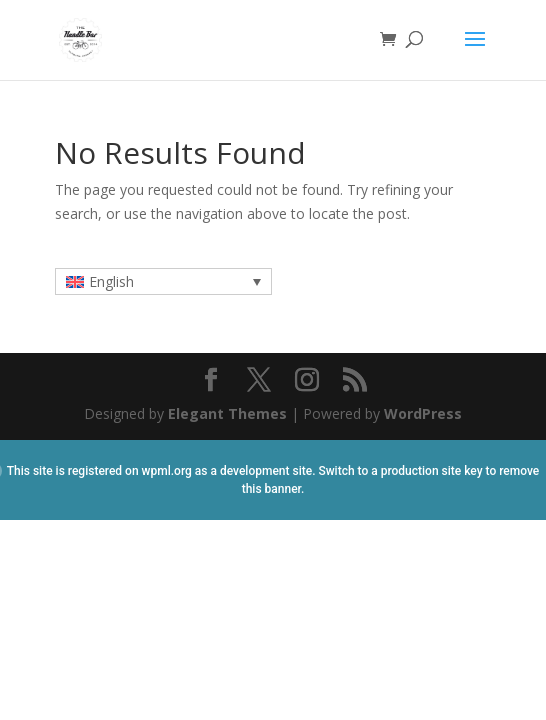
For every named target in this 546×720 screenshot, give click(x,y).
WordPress (423, 413)
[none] (163, 281)
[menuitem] (163, 281)
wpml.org (167, 471)
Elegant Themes (227, 413)
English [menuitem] (111, 281)
